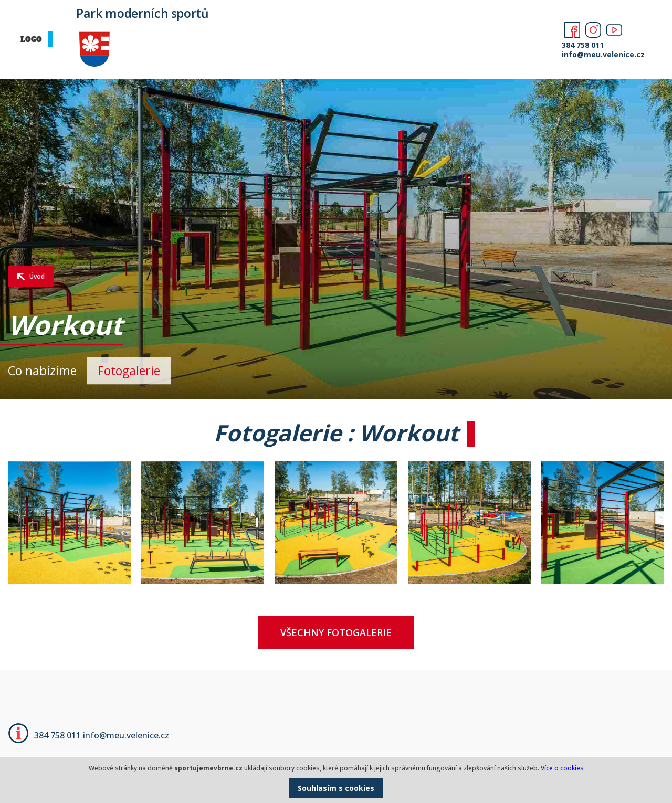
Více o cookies (562, 768)
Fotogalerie (129, 371)
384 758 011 (583, 45)
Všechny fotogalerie (336, 632)
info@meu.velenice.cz (600, 55)
